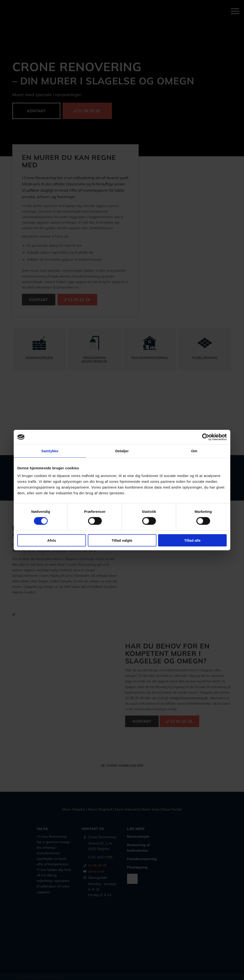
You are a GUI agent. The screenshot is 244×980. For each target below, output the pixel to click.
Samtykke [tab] (50, 451)
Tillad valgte (122, 540)
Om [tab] (194, 451)
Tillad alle (192, 540)
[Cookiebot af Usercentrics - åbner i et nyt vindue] (206, 437)
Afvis (52, 540)
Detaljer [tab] (122, 451)
